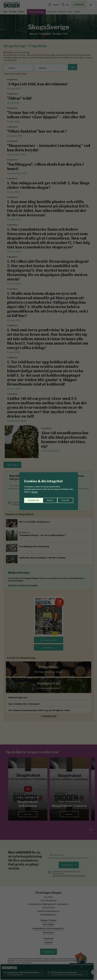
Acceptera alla (64, 499)
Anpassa (31, 499)
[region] (48, 490)
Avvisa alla (46, 499)
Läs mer (35, 492)
